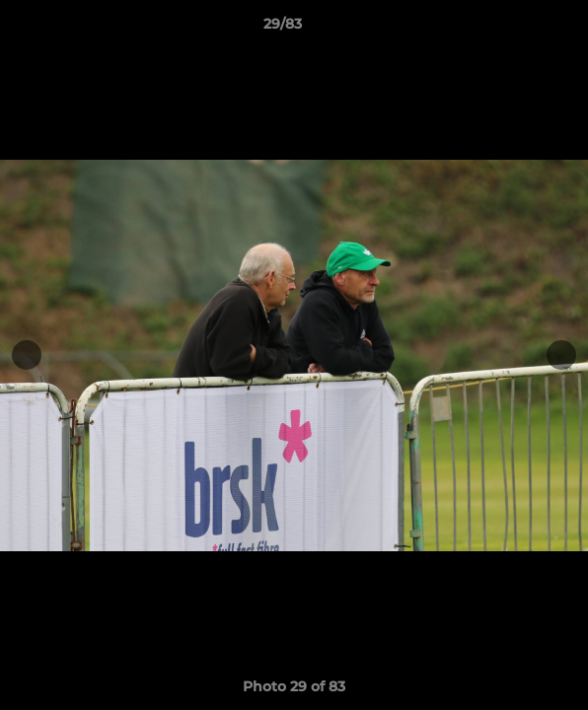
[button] (517, 29)
